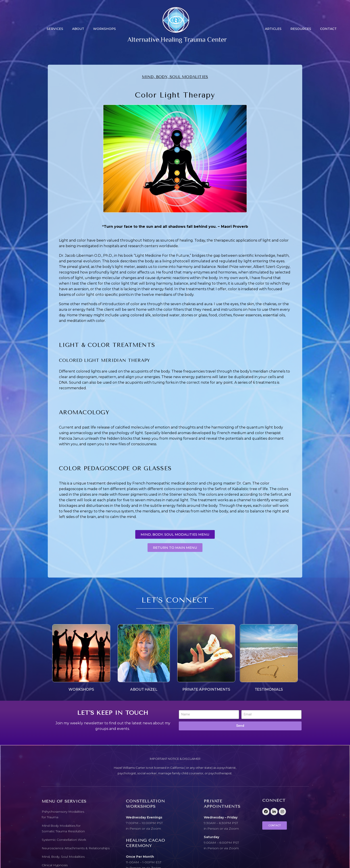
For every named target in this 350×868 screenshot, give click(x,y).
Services (55, 29)
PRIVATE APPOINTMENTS (206, 689)
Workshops (104, 29)
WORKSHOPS (81, 689)
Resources (301, 29)
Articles (273, 29)
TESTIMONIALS (269, 689)
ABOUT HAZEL (144, 689)
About (78, 29)
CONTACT (328, 29)
